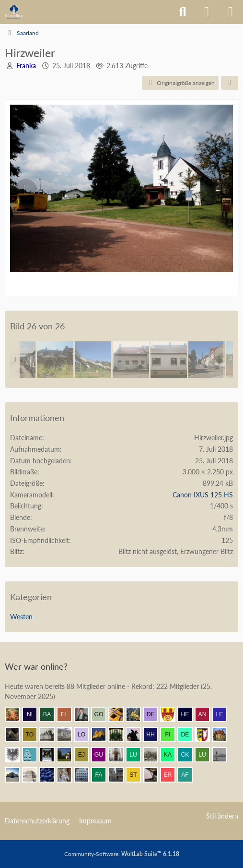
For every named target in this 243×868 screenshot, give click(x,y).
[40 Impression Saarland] (169, 360)
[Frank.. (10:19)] (68, 775)
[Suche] (183, 12)
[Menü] (231, 12)
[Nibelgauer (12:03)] (34, 714)
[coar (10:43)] (16, 775)
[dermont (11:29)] (189, 735)
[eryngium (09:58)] (172, 775)
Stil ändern (222, 816)
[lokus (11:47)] (85, 735)
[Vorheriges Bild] (26, 190)
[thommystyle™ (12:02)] (85, 714)
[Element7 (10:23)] (51, 775)
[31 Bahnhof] (93, 360)
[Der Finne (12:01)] (154, 714)
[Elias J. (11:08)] (85, 755)
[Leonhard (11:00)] (120, 755)
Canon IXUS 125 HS (203, 495)
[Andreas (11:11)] (51, 755)
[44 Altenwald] (207, 360)
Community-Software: (122, 854)
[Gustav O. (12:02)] (103, 714)
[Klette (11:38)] (137, 735)
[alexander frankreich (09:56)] (189, 775)
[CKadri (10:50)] (189, 755)
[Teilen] (230, 83)
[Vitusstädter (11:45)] (103, 735)
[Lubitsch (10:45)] (206, 755)
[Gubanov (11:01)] (103, 755)
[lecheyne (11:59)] (223, 714)
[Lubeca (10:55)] (137, 755)
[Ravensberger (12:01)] (172, 714)
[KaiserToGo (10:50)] (172, 755)
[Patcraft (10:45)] (223, 755)
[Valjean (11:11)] (68, 755)
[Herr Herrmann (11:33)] (154, 735)
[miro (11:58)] (51, 735)
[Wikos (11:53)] (68, 735)
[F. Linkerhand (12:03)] (68, 714)
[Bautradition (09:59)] (154, 775)
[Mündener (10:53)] (154, 755)
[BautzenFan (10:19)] (85, 775)
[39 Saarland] (131, 360)
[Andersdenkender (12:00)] (206, 714)
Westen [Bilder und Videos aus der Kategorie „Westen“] (21, 617)
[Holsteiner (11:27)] (206, 735)
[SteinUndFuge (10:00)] (137, 775)
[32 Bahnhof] (55, 360)
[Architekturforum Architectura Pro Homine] (14, 12)
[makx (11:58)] (16, 735)
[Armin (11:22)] (16, 755)
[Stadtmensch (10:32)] (34, 775)
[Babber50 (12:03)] (51, 714)
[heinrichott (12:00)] (189, 714)
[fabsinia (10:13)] (103, 775)
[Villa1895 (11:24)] (223, 735)
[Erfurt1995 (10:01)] (120, 775)
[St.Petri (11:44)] (120, 735)
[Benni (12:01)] (120, 714)
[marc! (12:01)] (137, 714)
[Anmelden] (207, 12)
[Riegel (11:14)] (34, 755)
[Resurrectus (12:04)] (16, 714)
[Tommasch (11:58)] (34, 735)
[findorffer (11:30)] (172, 735)
